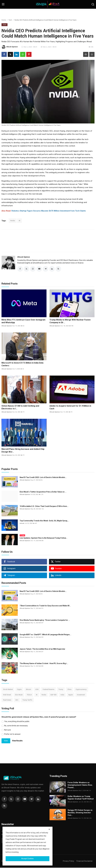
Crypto (19, 690)
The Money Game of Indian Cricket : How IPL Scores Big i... (44, 664)
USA (37, 690)
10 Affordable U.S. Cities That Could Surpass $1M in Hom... (44, 507)
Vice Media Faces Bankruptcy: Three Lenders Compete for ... (45, 620)
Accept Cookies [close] (27, 859)
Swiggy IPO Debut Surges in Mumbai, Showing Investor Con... (80, 813)
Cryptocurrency (81, 690)
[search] (93, 4)
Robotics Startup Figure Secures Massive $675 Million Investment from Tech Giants (49, 211)
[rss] (4, 806)
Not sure (8, 730)
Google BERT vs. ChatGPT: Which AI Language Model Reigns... (45, 635)
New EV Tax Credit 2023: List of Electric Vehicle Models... (43, 478)
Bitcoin (28, 690)
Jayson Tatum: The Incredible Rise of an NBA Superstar (42, 649)
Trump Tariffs (27, 700)
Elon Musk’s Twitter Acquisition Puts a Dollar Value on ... (43, 492)
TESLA (29, 695)
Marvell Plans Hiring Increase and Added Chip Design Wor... (23, 451)
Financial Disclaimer (85, 861)
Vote (6, 741)
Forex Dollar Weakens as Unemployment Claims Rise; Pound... (80, 785)
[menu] (3, 4)
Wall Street (7, 695)
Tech (10, 20)
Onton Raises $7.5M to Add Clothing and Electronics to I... (20, 408)
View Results (17, 741)
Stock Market (8, 690)
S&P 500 (53, 695)
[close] (49, 829)
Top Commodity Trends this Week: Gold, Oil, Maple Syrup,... (44, 521)
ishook (22, 524)
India (62, 695)
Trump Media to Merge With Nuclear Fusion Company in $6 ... (70, 322)
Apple (71, 695)
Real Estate (7, 700)
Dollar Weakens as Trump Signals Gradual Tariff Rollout (81, 798)
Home (4, 20)
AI (19, 221)
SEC (17, 700)
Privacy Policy (68, 861)
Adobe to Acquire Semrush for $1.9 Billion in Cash (70, 408)
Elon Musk (19, 695)
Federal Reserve (48, 690)
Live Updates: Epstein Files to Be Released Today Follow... (43, 538)
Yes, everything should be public (17, 722)
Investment (81, 695)
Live (22, 536)
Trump (61, 690)
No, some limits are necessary (16, 726)
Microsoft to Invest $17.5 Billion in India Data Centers (22, 365)
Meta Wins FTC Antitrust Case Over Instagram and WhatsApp (23, 322)
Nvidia (13, 221)
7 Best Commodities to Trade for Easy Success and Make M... (45, 606)
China (69, 690)
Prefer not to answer (12, 734)
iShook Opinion (24, 257)
